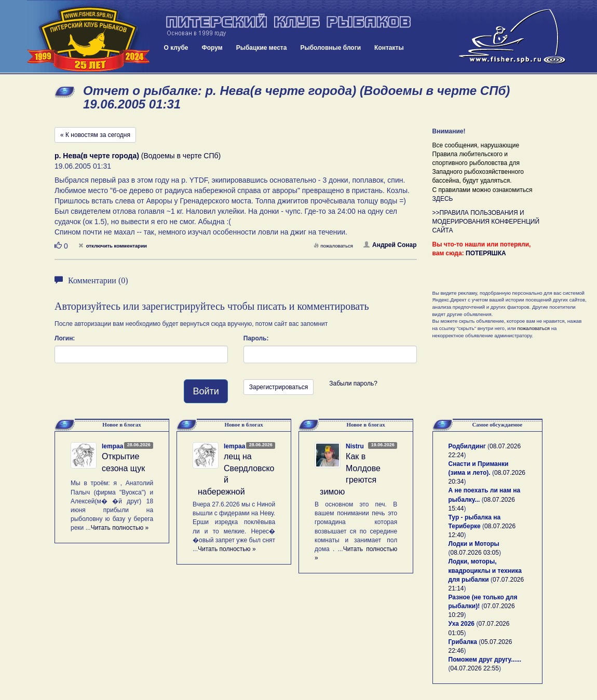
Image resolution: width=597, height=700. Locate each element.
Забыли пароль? (353, 383)
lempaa (112, 446)
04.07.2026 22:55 (475, 668)
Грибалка (463, 642)
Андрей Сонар (390, 245)
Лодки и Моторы (474, 544)
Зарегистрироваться (279, 387)
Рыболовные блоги (330, 48)
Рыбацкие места (262, 48)
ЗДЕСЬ (443, 199)
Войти (206, 391)
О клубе (176, 48)
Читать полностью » (120, 528)
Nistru (355, 446)
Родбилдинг (467, 446)
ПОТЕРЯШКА (486, 253)
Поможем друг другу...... (485, 660)
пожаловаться (333, 246)
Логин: (65, 338)
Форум (212, 48)
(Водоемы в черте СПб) (138, 156)
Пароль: (256, 338)
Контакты (389, 48)
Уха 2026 (462, 624)
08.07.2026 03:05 (475, 553)
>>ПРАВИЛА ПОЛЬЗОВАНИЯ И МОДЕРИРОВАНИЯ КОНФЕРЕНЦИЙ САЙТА (486, 222)
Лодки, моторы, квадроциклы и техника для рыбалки (485, 570)
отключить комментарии (113, 246)
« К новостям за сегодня (95, 135)
